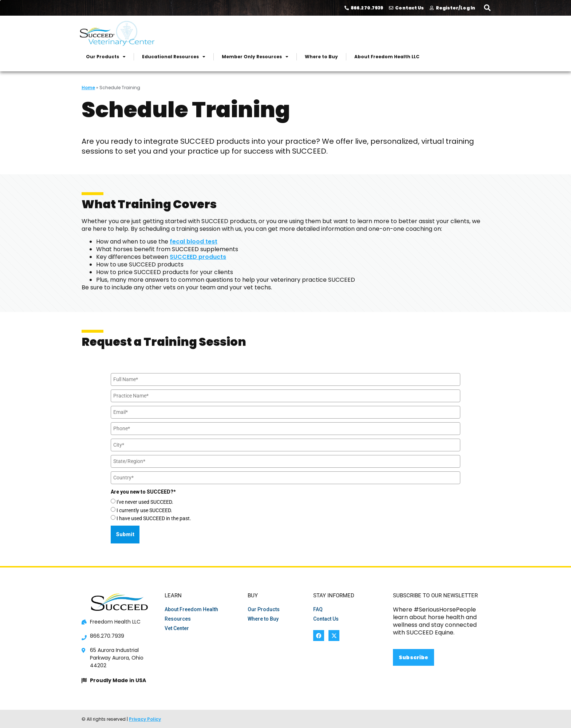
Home (88, 88)
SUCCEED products (198, 257)
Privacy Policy (145, 719)
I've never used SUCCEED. (145, 502)
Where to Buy (321, 57)
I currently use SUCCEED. (144, 510)
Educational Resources (174, 57)
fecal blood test (194, 242)
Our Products (106, 57)
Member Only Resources (255, 57)
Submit (125, 534)
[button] (487, 7)
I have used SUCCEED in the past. (154, 518)
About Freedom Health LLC (387, 57)
